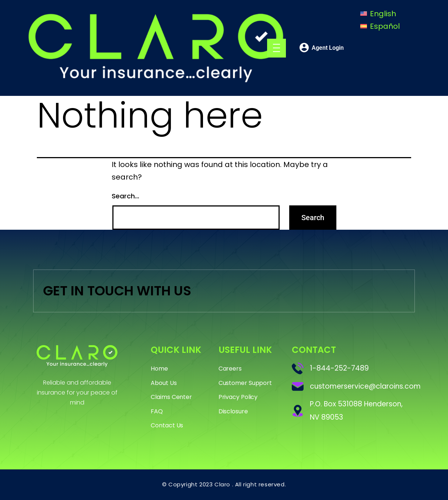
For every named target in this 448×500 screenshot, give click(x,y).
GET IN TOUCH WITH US (117, 291)
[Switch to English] (378, 13)
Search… (125, 196)
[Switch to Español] (380, 26)
